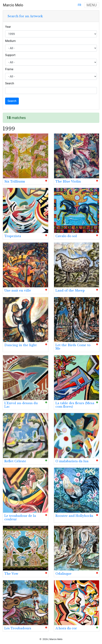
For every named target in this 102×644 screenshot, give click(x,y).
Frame (9, 69)
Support (10, 55)
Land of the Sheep (70, 290)
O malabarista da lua (72, 461)
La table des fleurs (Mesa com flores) (75, 405)
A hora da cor (66, 628)
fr (79, 5)
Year (8, 27)
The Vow (11, 574)
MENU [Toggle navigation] (92, 5)
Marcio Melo (13, 5)
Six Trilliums (15, 181)
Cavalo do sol (66, 236)
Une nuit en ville (18, 290)
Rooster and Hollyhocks (74, 516)
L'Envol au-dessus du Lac (21, 405)
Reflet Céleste (15, 461)
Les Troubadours (18, 628)
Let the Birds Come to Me (73, 347)
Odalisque (63, 574)
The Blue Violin (68, 181)
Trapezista (13, 236)
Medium (10, 41)
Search (10, 83)
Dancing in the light (21, 345)
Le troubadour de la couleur (20, 517)
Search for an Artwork (25, 16)
